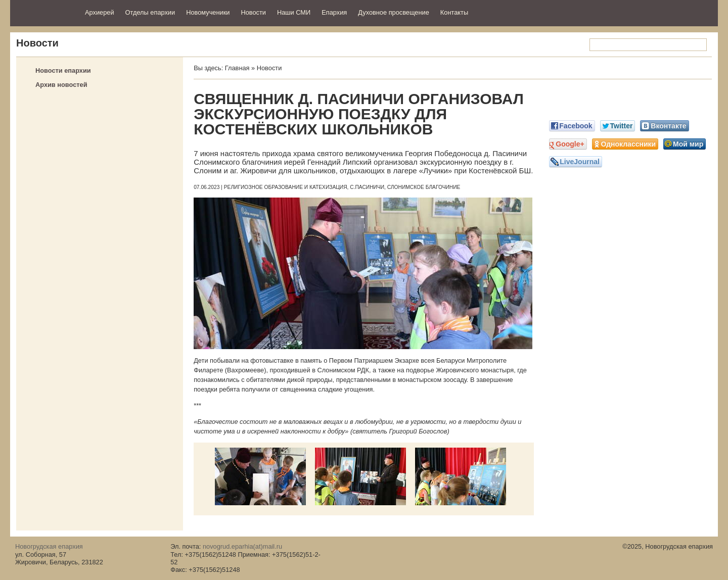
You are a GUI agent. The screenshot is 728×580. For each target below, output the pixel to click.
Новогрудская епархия (44, 12)
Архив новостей (61, 85)
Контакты (454, 12)
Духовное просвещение (394, 12)
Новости (253, 12)
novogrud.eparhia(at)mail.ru (242, 546)
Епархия (334, 12)
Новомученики (208, 12)
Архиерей (100, 12)
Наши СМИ (294, 12)
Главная (237, 68)
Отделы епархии (150, 12)
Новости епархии (63, 70)
